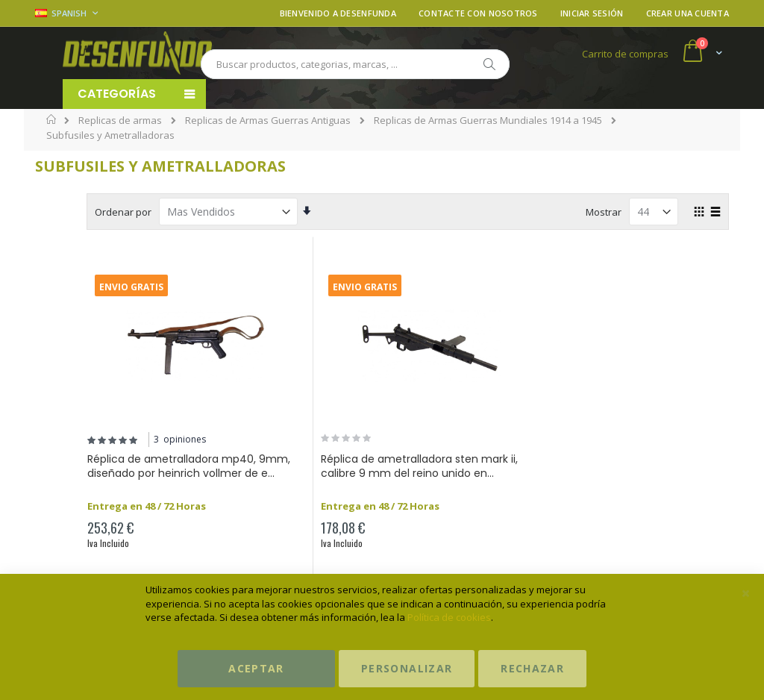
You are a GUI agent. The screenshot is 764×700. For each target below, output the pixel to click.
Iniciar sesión (592, 13)
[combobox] (355, 64)
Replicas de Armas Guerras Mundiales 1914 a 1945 (488, 121)
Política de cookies (449, 617)
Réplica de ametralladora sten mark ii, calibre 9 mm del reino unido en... (467, 474)
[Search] (489, 64)
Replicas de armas (120, 121)
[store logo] (137, 53)
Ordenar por (245, 212)
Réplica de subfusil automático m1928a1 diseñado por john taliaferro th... (647, 474)
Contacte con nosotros (478, 13)
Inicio (52, 119)
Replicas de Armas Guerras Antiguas (268, 121)
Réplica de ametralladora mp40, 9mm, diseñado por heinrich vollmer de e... (279, 474)
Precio (69, 205)
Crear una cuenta (688, 13)
